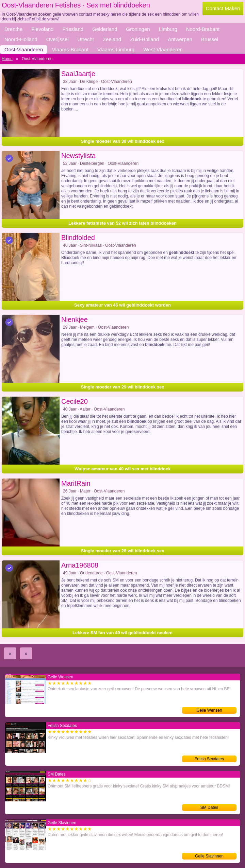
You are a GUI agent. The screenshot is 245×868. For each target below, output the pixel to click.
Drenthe (13, 29)
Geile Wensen (209, 710)
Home (7, 59)
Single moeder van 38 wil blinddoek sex (123, 141)
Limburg (168, 29)
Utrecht (86, 39)
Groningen (138, 29)
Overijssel (58, 39)
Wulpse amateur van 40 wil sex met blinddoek (122, 469)
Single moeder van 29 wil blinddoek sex (123, 387)
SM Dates (209, 808)
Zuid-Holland (144, 39)
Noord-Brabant (203, 29)
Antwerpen (180, 39)
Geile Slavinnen (209, 856)
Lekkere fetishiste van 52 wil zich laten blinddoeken (122, 223)
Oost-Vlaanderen (24, 49)
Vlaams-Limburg (116, 49)
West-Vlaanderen (163, 49)
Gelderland (105, 29)
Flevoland (42, 29)
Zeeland (112, 39)
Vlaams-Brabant (70, 49)
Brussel (210, 39)
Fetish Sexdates (209, 759)
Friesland (73, 29)
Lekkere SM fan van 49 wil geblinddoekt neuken (122, 633)
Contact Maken (223, 8)
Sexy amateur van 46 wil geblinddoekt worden (122, 305)
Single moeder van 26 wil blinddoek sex (123, 551)
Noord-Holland (21, 39)
